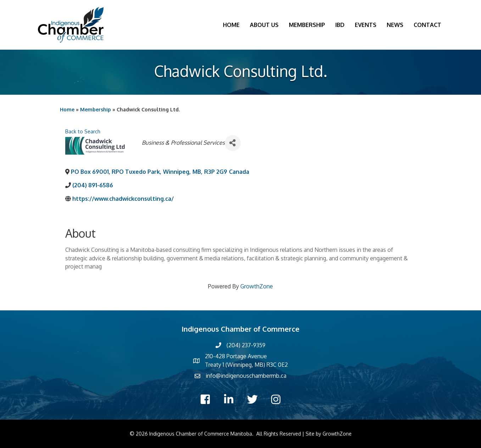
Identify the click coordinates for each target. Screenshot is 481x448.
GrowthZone (257, 286)
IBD (340, 25)
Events (366, 25)
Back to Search (83, 131)
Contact (427, 25)
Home (231, 25)
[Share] (233, 143)
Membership (307, 25)
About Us (264, 25)
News (395, 25)
